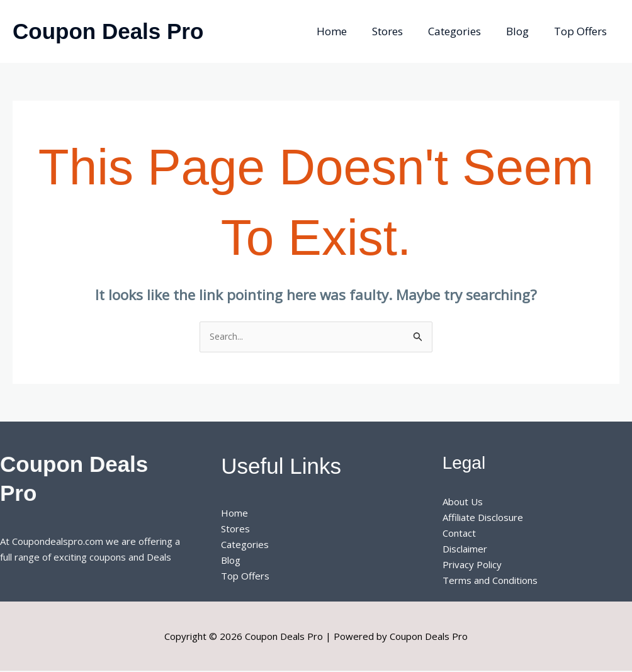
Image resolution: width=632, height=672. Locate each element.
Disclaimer (465, 549)
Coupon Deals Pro (108, 31)
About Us (463, 503)
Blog (523, 31)
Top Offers (582, 31)
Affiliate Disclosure (483, 518)
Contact (459, 534)
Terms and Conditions (490, 581)
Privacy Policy (472, 565)
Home (349, 31)
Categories (464, 31)
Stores (401, 31)
